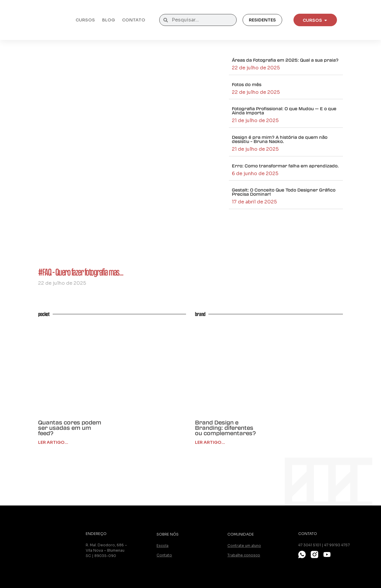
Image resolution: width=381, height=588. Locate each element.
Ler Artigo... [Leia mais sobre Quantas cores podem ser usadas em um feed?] (53, 442)
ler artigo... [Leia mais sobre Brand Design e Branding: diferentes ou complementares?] (210, 442)
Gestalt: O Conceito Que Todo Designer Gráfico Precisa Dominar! (284, 192)
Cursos (85, 20)
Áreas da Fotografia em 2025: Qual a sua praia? (285, 60)
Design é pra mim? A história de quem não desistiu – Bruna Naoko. (280, 139)
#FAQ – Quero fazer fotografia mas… (81, 272)
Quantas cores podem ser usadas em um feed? (70, 428)
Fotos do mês (247, 84)
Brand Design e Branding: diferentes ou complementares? (225, 428)
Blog (108, 20)
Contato (134, 20)
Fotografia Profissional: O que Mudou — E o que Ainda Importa (284, 111)
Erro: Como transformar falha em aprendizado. (285, 166)
